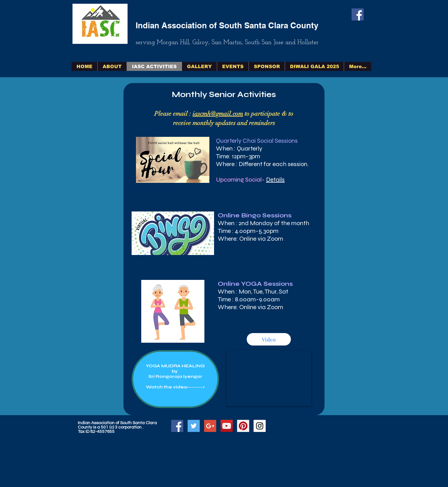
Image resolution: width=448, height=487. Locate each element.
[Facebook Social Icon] (358, 14)
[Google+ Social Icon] (210, 426)
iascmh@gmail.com (218, 114)
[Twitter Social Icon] (194, 426)
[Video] (269, 339)
